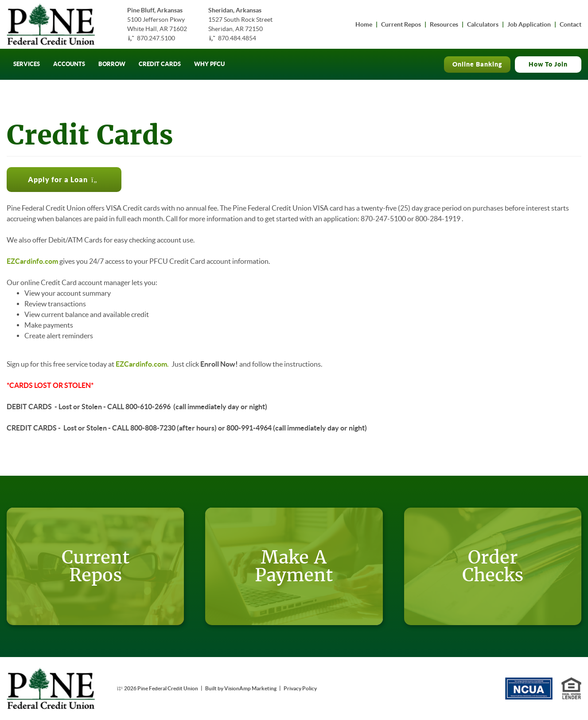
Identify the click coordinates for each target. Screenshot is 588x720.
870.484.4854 (237, 38)
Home (364, 24)
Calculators (483, 24)
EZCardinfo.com (32, 261)
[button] (64, 180)
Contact (570, 24)
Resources (444, 24)
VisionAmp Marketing (250, 688)
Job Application (529, 24)
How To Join (548, 64)
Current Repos (401, 24)
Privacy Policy (300, 688)
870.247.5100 (156, 38)
